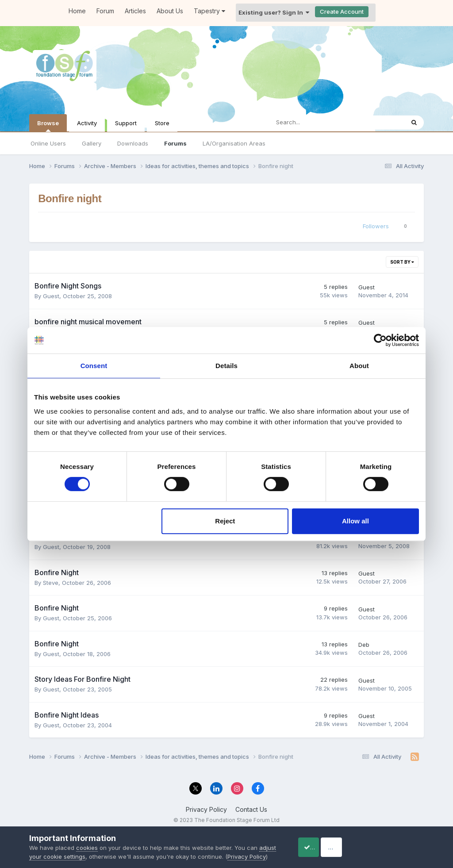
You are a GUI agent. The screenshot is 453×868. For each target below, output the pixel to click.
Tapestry (209, 11)
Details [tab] (226, 366)
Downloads (133, 143)
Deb (364, 644)
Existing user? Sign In (274, 12)
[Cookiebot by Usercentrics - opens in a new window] (380, 340)
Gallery (92, 143)
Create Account (342, 12)
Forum (105, 11)
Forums (175, 143)
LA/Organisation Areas (234, 143)
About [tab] (359, 366)
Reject (225, 521)
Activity (87, 123)
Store (162, 123)
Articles (135, 11)
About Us (170, 11)
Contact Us (251, 809)
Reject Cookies (391, 843)
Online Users (48, 143)
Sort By (402, 262)
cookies (87, 839)
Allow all (355, 521)
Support (126, 123)
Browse (48, 126)
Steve (51, 582)
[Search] (313, 123)
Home (77, 11)
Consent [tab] (94, 366)
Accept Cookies (320, 843)
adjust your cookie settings (67, 848)
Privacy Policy (206, 809)
